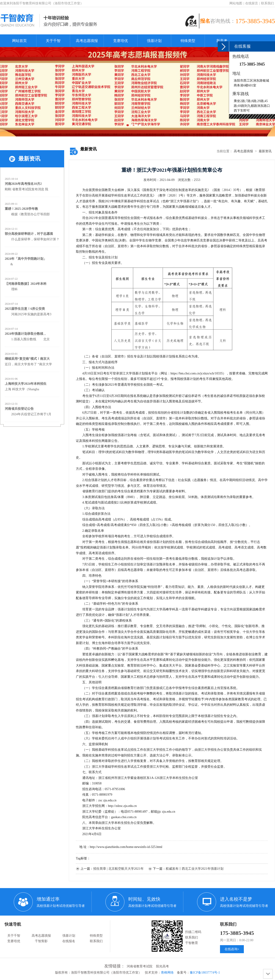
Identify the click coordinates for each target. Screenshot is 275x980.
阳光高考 (162, 966)
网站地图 (236, 3)
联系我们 (267, 3)
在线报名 (69, 941)
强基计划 (154, 41)
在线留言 (252, 3)
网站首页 (19, 41)
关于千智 (53, 41)
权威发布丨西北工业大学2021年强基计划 (195, 869)
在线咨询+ (232, 949)
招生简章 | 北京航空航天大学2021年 (118, 869)
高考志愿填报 (87, 41)
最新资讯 (265, 151)
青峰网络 (167, 973)
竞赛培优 (121, 41)
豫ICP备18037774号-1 (205, 973)
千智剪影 (41, 941)
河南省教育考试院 (140, 966)
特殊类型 (188, 41)
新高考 (222, 41)
